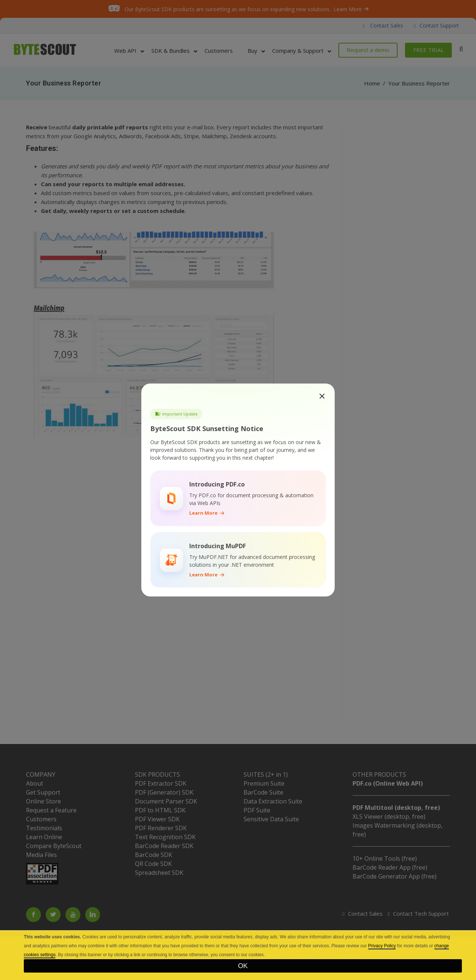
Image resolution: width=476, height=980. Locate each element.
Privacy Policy (382, 946)
